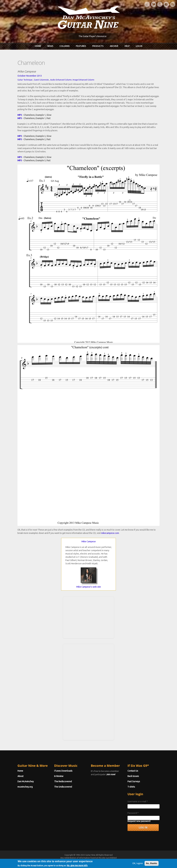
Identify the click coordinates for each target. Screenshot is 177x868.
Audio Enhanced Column (61, 80)
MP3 (20, 115)
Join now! (111, 774)
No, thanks (152, 864)
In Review (59, 776)
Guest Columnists (41, 80)
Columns (65, 46)
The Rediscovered (63, 781)
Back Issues (133, 776)
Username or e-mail (138, 801)
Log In (139, 46)
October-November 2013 (30, 76)
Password (133, 813)
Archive (114, 46)
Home (38, 46)
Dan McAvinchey (26, 781)
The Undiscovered (63, 787)
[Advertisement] (88, 617)
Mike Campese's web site (89, 587)
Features (81, 46)
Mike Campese (89, 541)
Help (127, 46)
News (50, 46)
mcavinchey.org (25, 787)
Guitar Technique (25, 80)
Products (98, 46)
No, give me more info (77, 866)
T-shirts (131, 787)
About (20, 776)
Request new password (139, 821)
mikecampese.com (110, 533)
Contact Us (133, 771)
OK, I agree (138, 864)
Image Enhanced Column (83, 80)
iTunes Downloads (63, 771)
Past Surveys (134, 781)
